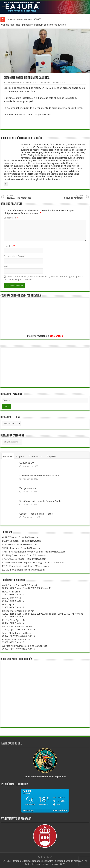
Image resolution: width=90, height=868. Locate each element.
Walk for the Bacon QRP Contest (20, 585)
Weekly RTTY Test (12, 598)
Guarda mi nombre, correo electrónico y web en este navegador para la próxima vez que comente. (44, 278)
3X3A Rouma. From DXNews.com (20, 544)
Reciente (8, 456)
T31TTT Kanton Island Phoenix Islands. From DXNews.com (34, 552)
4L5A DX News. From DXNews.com (21, 537)
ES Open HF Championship (17, 639)
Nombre (9, 246)
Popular (20, 456)
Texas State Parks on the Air (17, 633)
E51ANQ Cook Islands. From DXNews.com (25, 555)
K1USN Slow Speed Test (15, 620)
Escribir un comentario (40, 83)
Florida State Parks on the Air (18, 611)
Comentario (11, 218)
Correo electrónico (15, 256)
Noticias (16, 25)
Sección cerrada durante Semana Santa (40, 501)
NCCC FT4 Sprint (11, 592)
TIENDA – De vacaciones (23, 197)
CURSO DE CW (27, 463)
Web (6, 266)
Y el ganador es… (29, 488)
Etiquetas (51, 456)
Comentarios (36, 456)
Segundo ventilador (67, 197)
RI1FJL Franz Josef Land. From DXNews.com (25, 566)
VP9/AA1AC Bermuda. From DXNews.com (24, 559)
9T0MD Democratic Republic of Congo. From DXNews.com (34, 563)
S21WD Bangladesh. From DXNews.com (23, 570)
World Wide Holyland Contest (18, 627)
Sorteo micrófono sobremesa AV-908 (24, 19)
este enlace (56, 336)
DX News (7, 532)
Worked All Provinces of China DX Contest (24, 646)
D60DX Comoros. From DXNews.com (22, 541)
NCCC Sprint (9, 605)
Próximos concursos (14, 580)
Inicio (5, 25)
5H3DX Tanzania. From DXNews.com (22, 548)
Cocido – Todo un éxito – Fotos (36, 514)
